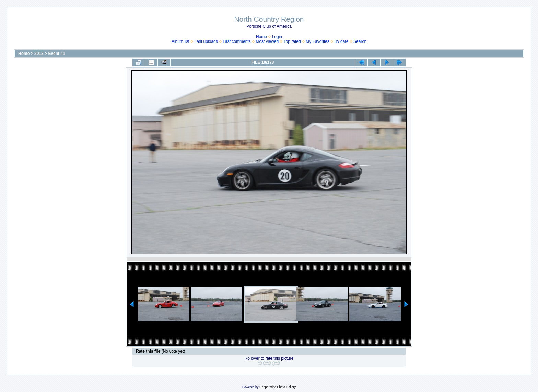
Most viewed (267, 41)
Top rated (292, 41)
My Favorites (318, 41)
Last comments (237, 41)
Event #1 (56, 54)
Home (261, 37)
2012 (39, 54)
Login (277, 37)
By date (342, 41)
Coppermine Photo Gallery (278, 387)
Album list (180, 41)
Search (360, 41)
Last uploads (206, 41)
